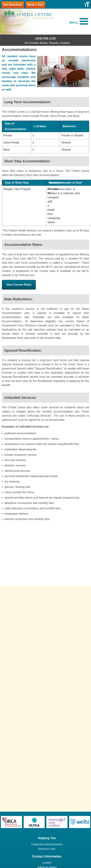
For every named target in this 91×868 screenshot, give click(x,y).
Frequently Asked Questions (47, 844)
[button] (79, 23)
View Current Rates (19, 285)
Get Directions (13, 5)
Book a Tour (35, 5)
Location (47, 863)
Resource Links (47, 849)
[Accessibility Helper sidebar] (87, 4)
